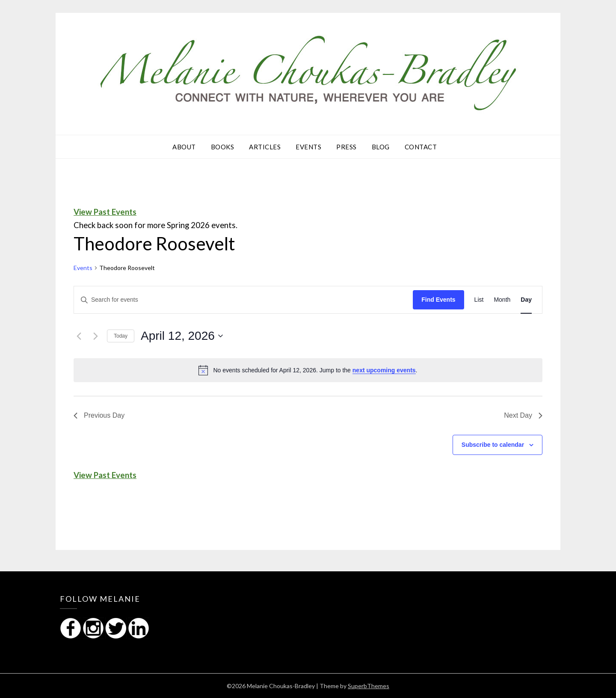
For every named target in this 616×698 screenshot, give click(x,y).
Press (346, 147)
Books (223, 147)
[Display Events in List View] (479, 300)
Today (121, 336)
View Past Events (105, 212)
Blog (381, 147)
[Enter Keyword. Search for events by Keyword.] (243, 300)
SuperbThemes (369, 686)
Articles (265, 147)
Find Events (438, 300)
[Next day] (95, 336)
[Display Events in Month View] (502, 300)
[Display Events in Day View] (526, 300)
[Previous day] (79, 336)
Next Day (523, 415)
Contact (421, 147)
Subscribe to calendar (493, 445)
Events (308, 147)
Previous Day (99, 415)
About (184, 147)
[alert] (308, 370)
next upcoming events (384, 370)
